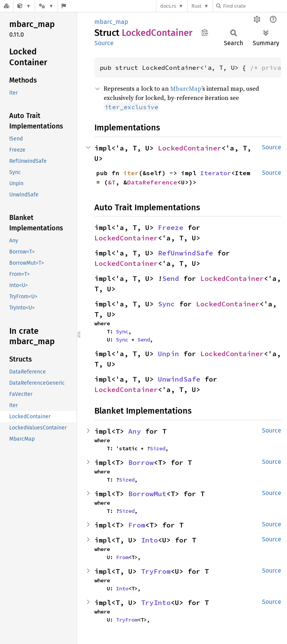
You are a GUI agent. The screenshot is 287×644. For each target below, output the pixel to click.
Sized (158, 448)
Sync (166, 304)
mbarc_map (111, 22)
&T (112, 182)
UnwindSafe (179, 379)
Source (104, 43)
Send (171, 278)
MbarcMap (186, 88)
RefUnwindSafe (185, 253)
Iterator (216, 173)
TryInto (156, 603)
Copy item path (205, 32)
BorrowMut (147, 494)
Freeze (171, 227)
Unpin (169, 354)
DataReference (152, 182)
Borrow (141, 462)
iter (131, 173)
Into (149, 540)
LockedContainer (190, 148)
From (137, 525)
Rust (196, 6)
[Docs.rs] (7, 6)
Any (135, 431)
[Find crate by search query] (255, 6)
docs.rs (168, 6)
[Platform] (46, 6)
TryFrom (156, 571)
